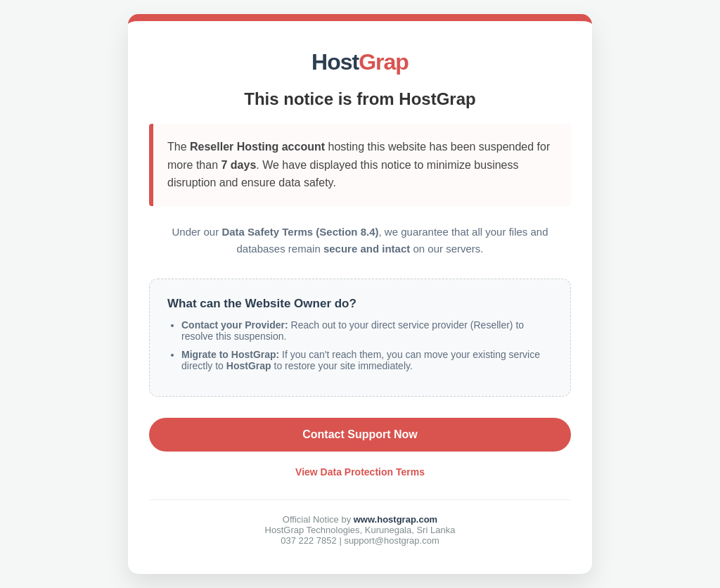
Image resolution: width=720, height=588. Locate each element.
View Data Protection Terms (360, 472)
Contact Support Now (360, 434)
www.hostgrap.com (396, 519)
